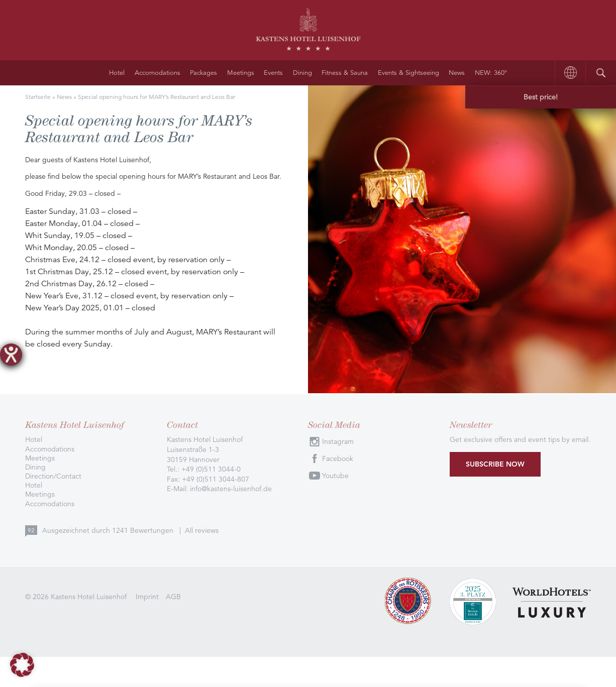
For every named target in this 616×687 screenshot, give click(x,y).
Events (273, 73)
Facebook (338, 459)
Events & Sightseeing (408, 73)
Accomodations (158, 73)
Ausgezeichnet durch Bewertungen (109, 530)
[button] (22, 665)
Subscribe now (495, 464)
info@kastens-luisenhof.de (231, 489)
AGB (173, 597)
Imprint (147, 597)
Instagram (338, 441)
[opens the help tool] (11, 355)
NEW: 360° (491, 73)
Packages (203, 73)
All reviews (202, 530)
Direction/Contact (53, 476)
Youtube (335, 476)
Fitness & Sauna (345, 73)
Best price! (541, 97)
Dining (302, 73)
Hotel (117, 73)
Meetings (241, 73)
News (457, 73)
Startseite (38, 97)
